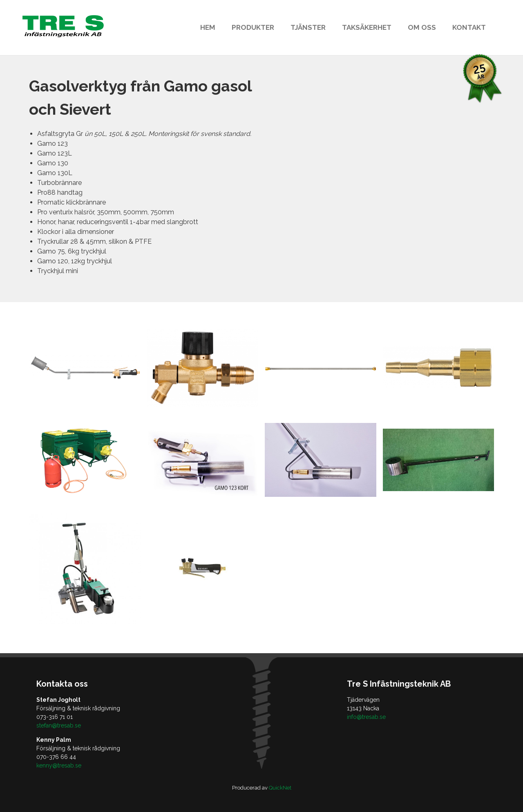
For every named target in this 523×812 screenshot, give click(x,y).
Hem (208, 27)
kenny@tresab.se (59, 765)
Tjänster (308, 27)
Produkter (253, 27)
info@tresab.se (366, 717)
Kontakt (469, 27)
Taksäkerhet (367, 27)
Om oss (422, 27)
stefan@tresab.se (59, 725)
